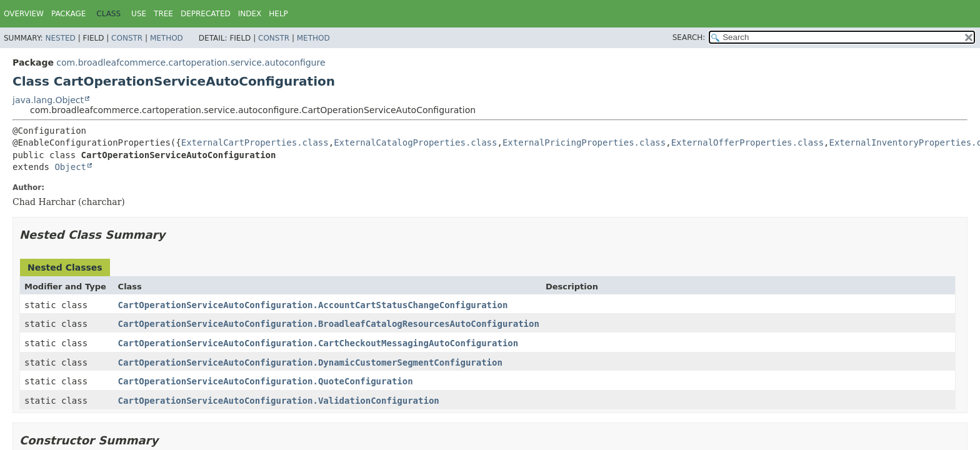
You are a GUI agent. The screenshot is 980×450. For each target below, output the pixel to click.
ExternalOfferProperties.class (747, 142)
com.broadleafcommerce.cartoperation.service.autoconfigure (191, 62)
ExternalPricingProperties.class (584, 142)
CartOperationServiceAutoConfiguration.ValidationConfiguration (279, 401)
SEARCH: (689, 37)
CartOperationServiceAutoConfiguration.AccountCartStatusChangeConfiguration (313, 305)
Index (250, 14)
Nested (60, 38)
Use (139, 14)
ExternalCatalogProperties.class (415, 142)
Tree (163, 14)
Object (70, 167)
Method (167, 38)
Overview (24, 14)
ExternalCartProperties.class (255, 142)
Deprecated (206, 14)
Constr (127, 38)
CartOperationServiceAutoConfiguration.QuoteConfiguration (266, 381)
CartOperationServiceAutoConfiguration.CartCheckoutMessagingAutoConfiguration (318, 343)
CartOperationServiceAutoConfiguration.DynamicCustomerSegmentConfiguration (310, 362)
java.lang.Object (48, 100)
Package (68, 14)
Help (278, 14)
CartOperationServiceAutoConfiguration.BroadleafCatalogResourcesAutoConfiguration (329, 324)
